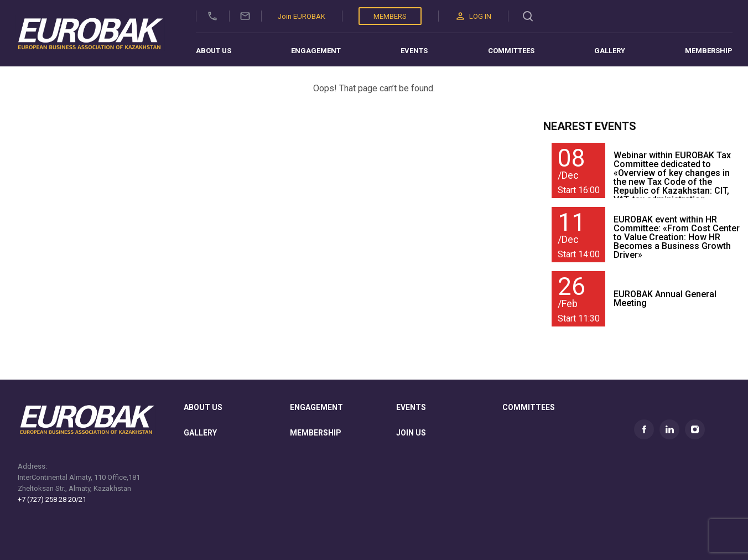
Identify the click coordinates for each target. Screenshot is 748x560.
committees (529, 408)
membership (316, 433)
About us (214, 51)
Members (390, 16)
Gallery (610, 51)
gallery (200, 433)
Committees (511, 51)
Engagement (316, 51)
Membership (709, 51)
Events (414, 51)
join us (411, 433)
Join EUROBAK (302, 16)
